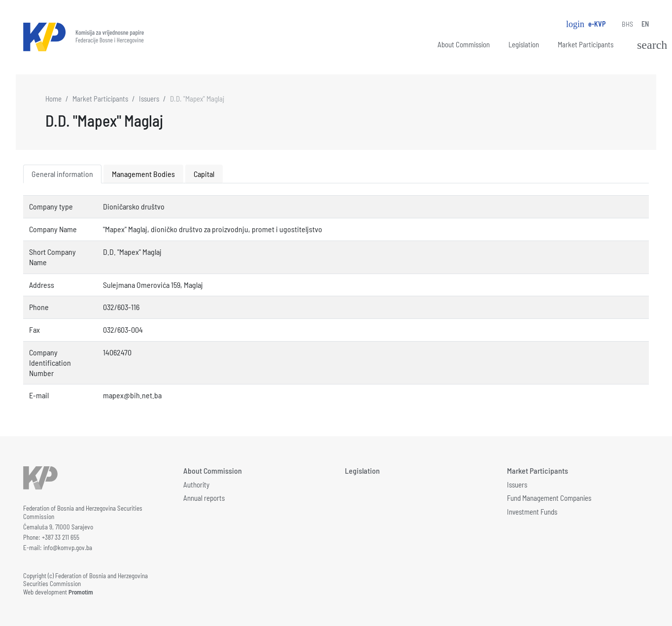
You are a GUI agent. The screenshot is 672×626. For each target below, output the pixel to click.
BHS (627, 24)
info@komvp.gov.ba (68, 548)
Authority (196, 485)
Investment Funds (532, 512)
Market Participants (586, 44)
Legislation (524, 44)
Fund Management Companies (549, 498)
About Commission (464, 44)
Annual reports (204, 498)
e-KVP (586, 24)
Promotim (81, 592)
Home (53, 99)
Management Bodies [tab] (143, 174)
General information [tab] (62, 174)
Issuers (149, 99)
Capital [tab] (204, 174)
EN (645, 24)
